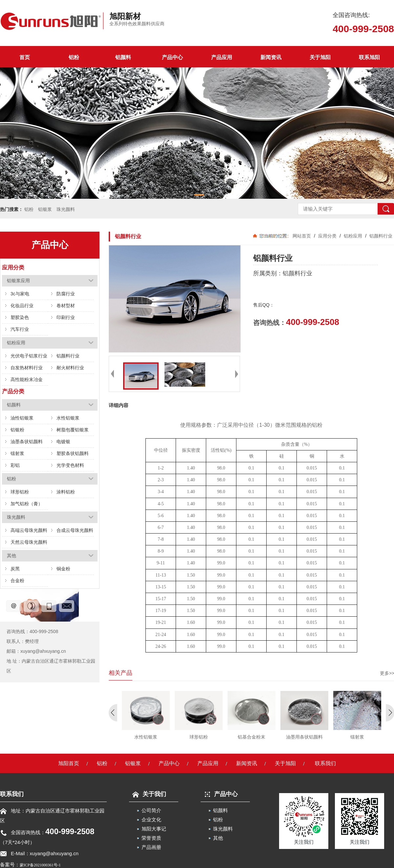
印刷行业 (66, 317)
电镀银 (63, 442)
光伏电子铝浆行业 (29, 356)
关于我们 (148, 794)
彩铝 (15, 465)
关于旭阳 (320, 57)
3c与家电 (20, 294)
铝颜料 (123, 57)
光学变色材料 (70, 465)
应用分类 (327, 236)
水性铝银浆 (68, 418)
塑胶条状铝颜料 (73, 453)
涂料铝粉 (66, 492)
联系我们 (325, 763)
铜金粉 (63, 569)
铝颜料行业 (68, 356)
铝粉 (74, 57)
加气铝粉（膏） (27, 504)
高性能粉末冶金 (27, 379)
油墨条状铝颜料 (27, 442)
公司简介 (151, 810)
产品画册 (151, 847)
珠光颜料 (66, 209)
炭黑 (15, 569)
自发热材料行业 (27, 368)
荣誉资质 (151, 838)
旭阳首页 (69, 763)
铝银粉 (17, 430)
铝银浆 (45, 209)
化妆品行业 (22, 306)
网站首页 (302, 236)
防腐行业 (66, 294)
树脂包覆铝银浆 (73, 430)
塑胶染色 (20, 317)
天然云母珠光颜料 (29, 542)
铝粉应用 (353, 236)
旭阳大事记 (154, 829)
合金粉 (17, 581)
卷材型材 (66, 306)
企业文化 (151, 820)
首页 (25, 57)
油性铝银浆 (22, 418)
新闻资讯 (271, 57)
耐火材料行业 (70, 368)
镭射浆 (17, 453)
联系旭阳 (369, 57)
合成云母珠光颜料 (75, 530)
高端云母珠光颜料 (29, 530)
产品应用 (222, 57)
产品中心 (172, 57)
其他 (218, 838)
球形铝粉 (20, 492)
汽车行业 (20, 329)
